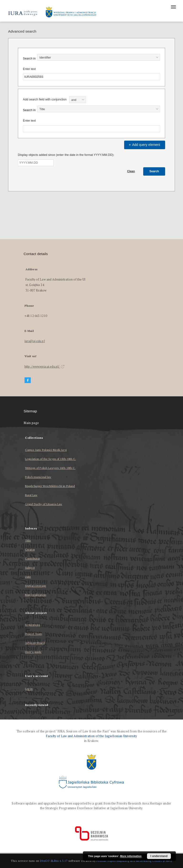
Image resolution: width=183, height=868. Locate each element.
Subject (30, 568)
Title (28, 540)
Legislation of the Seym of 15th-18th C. (51, 459)
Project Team (34, 634)
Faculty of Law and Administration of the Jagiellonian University (91, 736)
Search (154, 171)
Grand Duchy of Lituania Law (44, 504)
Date (28, 577)
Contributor (32, 559)
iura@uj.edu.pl (35, 341)
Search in (29, 59)
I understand (159, 856)
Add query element (144, 145)
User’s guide (33, 652)
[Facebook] (28, 380)
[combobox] (99, 57)
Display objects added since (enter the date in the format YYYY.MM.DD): (66, 155)
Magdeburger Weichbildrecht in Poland (50, 486)
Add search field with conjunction (45, 99)
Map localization (36, 595)
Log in (29, 689)
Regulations (33, 625)
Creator (30, 550)
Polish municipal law (38, 477)
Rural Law (31, 495)
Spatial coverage (36, 586)
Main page (31, 423)
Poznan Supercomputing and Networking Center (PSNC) (134, 861)
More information (131, 856)
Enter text (29, 69)
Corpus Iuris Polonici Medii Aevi (46, 450)
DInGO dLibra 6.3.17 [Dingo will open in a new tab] (54, 861)
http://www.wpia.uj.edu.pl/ (45, 367)
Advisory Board (35, 643)
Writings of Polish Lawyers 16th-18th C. (50, 468)
